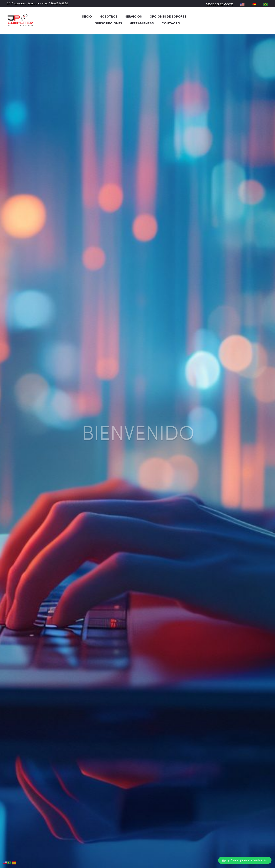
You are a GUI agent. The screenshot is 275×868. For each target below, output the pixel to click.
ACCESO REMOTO (219, 4)
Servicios (134, 16)
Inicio (87, 16)
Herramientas (142, 23)
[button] (245, 860)
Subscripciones (109, 23)
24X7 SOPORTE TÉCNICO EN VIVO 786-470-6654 (37, 4)
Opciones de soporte (168, 16)
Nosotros (109, 16)
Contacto (171, 23)
